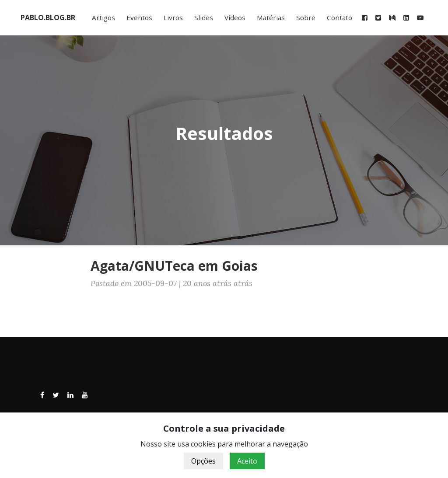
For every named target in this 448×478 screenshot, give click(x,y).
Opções (203, 461)
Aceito (247, 461)
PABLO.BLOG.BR (48, 17)
